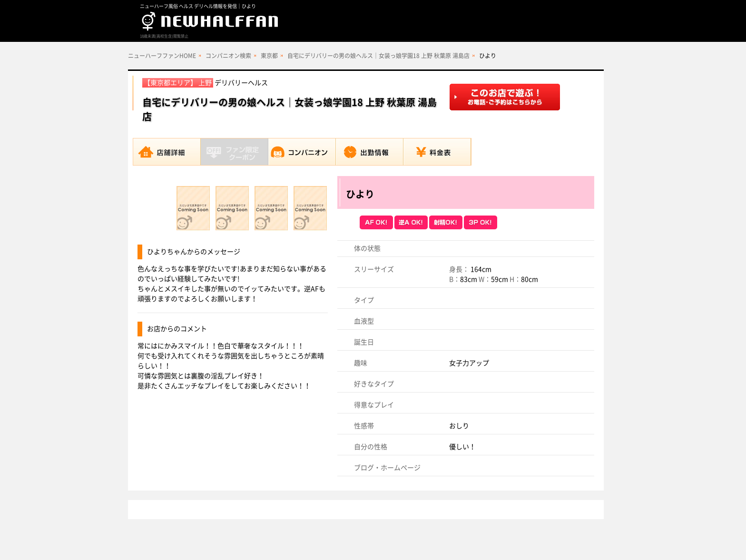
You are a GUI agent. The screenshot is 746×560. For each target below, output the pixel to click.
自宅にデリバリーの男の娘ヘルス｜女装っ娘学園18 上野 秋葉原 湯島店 (378, 56)
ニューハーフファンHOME (162, 56)
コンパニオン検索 (228, 56)
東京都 (269, 56)
